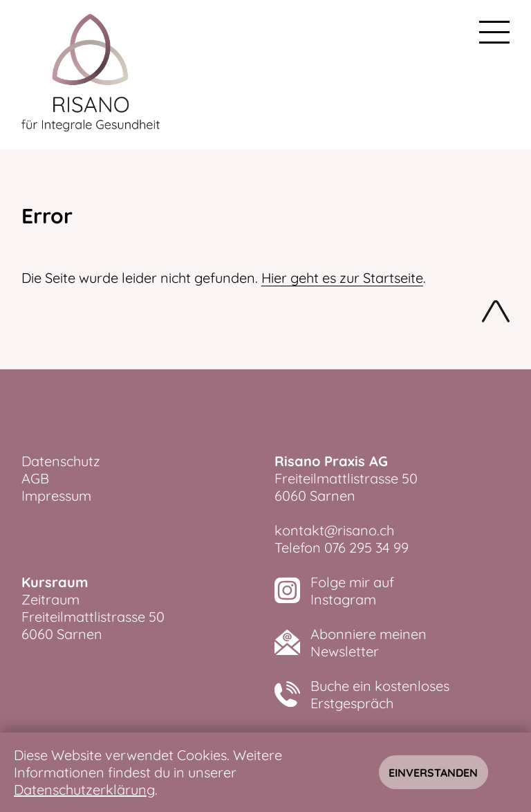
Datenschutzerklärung (84, 790)
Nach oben (496, 314)
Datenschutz (61, 461)
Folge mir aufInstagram (352, 591)
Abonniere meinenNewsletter (369, 643)
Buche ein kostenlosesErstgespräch (380, 694)
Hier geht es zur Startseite (342, 278)
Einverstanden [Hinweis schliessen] (433, 773)
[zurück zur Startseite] (91, 75)
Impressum (56, 496)
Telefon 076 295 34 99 (342, 547)
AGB (35, 478)
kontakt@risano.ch (334, 530)
